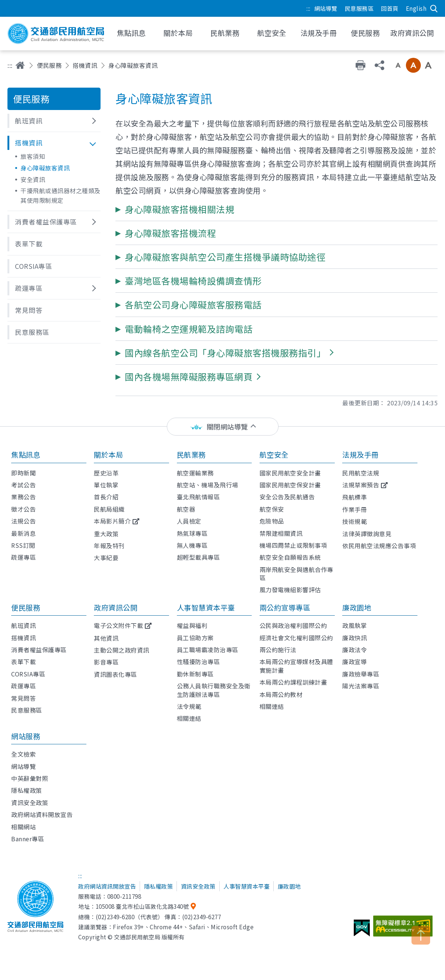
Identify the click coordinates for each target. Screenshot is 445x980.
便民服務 (49, 65)
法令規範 (189, 706)
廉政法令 (355, 650)
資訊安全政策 (30, 802)
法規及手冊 (360, 455)
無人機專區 (192, 545)
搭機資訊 (85, 65)
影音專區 (106, 662)
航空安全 (274, 455)
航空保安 (272, 509)
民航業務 (191, 455)
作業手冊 (355, 509)
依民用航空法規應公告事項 (379, 546)
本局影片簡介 (112, 521)
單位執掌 (106, 485)
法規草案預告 (361, 485)
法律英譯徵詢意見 (367, 534)
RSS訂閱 (23, 545)
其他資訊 (106, 638)
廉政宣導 (355, 662)
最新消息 (23, 533)
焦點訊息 (26, 455)
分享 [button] (379, 65)
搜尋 (434, 9)
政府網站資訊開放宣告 (107, 886)
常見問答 (23, 698)
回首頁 (390, 8)
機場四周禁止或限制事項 (293, 545)
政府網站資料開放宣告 (42, 814)
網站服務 (26, 736)
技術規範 (355, 521)
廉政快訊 (355, 638)
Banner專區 (28, 839)
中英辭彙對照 (30, 778)
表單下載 (23, 662)
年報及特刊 (109, 546)
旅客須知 (33, 156)
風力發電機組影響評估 (290, 590)
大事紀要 (106, 557)
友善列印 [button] (360, 65)
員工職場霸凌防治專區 (208, 650)
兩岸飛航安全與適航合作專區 (296, 574)
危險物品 (272, 521)
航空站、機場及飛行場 (208, 485)
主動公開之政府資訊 (122, 650)
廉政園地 (357, 607)
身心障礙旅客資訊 (45, 168)
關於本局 (108, 455)
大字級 (428, 65)
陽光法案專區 (361, 686)
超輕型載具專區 (198, 557)
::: (309, 8)
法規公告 (23, 521)
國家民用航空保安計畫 (290, 485)
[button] (54, 121)
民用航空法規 (361, 473)
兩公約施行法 (278, 650)
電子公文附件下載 (118, 625)
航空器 (186, 509)
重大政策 (106, 534)
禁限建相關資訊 (281, 533)
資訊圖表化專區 (115, 674)
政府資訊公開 (116, 607)
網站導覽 (326, 8)
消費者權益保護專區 (39, 650)
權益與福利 (192, 625)
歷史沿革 (106, 473)
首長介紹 (106, 497)
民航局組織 (109, 509)
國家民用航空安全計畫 (290, 473)
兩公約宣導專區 (285, 607)
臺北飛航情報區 (198, 497)
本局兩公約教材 (281, 694)
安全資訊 (33, 179)
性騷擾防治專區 (198, 662)
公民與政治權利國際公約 (293, 625)
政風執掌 (355, 625)
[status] (223, 427)
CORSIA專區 (28, 674)
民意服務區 (359, 8)
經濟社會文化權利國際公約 (296, 638)
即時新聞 (23, 473)
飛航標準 (355, 497)
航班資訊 (23, 625)
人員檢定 (189, 521)
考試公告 (23, 485)
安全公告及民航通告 (287, 497)
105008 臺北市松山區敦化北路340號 (142, 906)
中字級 (413, 65)
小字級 (398, 65)
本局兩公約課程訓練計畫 (293, 682)
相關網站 (23, 827)
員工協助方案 (195, 638)
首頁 (20, 65)
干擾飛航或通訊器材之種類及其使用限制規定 (61, 195)
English (416, 8)
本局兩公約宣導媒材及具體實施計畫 (296, 666)
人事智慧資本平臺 (206, 607)
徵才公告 (23, 509)
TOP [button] (421, 935)
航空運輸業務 (195, 473)
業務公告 (23, 497)
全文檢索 (23, 754)
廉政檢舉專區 (361, 674)
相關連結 (189, 718)
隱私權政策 (27, 790)
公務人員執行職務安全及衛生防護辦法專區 (214, 690)
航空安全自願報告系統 (290, 557)
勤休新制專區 (195, 674)
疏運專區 (23, 557)
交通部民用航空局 (56, 34)
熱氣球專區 (192, 533)
